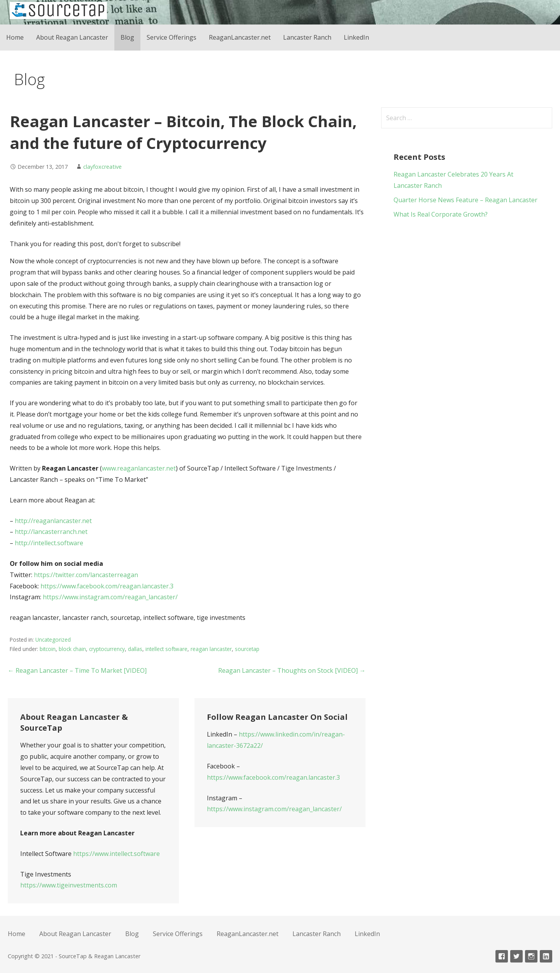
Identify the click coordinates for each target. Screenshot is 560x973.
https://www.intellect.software (116, 854)
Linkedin (546, 956)
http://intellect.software (49, 543)
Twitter (516, 956)
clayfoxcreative (102, 167)
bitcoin (48, 649)
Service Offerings (171, 37)
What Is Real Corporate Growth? (441, 214)
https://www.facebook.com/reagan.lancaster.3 (107, 586)
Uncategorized (53, 640)
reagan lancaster (211, 649)
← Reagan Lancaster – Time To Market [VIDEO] (77, 670)
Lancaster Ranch (307, 37)
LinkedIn (356, 37)
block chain (72, 649)
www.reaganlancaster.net (139, 468)
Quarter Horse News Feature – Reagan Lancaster (465, 200)
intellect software (166, 649)
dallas (135, 649)
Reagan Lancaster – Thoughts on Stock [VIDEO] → (292, 670)
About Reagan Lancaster (72, 37)
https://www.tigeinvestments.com (69, 885)
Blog (127, 37)
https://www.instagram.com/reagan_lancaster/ (110, 597)
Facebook (502, 956)
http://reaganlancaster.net (53, 521)
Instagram (531, 956)
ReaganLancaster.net (240, 37)
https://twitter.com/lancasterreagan (86, 575)
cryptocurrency (107, 649)
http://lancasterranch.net (51, 532)
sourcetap (247, 649)
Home (15, 37)
